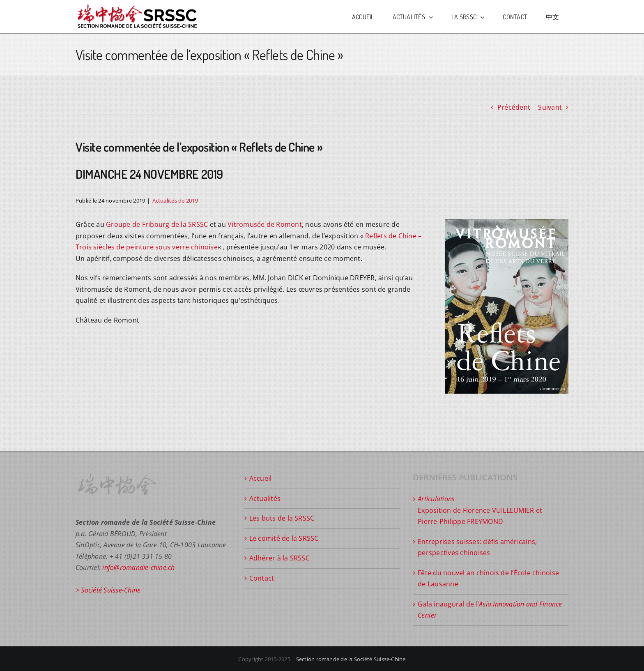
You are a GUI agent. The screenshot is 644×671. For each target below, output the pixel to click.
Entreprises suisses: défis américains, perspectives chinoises (477, 547)
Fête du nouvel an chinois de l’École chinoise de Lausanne (488, 579)
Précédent (514, 107)
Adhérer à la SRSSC (279, 558)
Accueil (261, 478)
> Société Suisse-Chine (108, 590)
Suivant (550, 107)
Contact (262, 578)
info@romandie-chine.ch (138, 567)
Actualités (265, 498)
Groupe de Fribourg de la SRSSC (157, 224)
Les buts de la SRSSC (282, 518)
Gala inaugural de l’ (490, 610)
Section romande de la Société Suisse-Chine (351, 659)
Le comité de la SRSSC (284, 538)
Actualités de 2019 (175, 201)
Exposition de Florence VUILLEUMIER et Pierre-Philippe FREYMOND (480, 510)
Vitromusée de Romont (265, 224)
